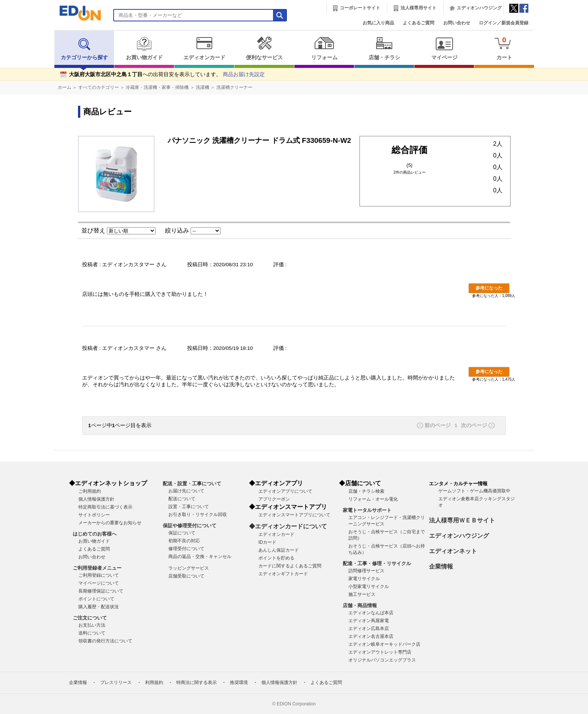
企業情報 (441, 566)
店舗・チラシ (384, 48)
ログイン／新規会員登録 (504, 23)
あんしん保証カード (279, 550)
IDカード (267, 542)
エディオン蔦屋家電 (369, 621)
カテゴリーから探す (84, 48)
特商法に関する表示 (196, 682)
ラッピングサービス (189, 568)
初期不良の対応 (184, 541)
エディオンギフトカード (283, 574)
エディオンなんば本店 (371, 613)
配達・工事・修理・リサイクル (377, 563)
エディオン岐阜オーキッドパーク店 (384, 644)
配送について (182, 499)
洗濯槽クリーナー (234, 87)
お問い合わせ (457, 23)
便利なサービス (264, 48)
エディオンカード (204, 48)
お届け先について (186, 491)
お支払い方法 (92, 625)
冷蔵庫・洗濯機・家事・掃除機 (157, 87)
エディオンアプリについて (285, 491)
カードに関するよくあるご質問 (290, 566)
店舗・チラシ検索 (366, 491)
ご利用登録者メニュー (97, 568)
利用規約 (154, 682)
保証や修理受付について (190, 526)
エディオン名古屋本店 (371, 636)
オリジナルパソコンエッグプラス (382, 660)
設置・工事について (189, 507)
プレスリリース (116, 682)
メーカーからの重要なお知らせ (110, 523)
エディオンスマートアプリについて (294, 515)
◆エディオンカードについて (288, 526)
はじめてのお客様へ (95, 534)
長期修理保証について (101, 591)
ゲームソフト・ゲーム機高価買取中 (474, 491)
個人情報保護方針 (96, 499)
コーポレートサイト (360, 8)
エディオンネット (453, 551)
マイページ (444, 48)
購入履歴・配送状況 (99, 607)
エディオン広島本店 (369, 628)
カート (504, 48)
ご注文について (90, 618)
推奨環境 (239, 682)
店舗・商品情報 (360, 605)
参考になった (489, 288)
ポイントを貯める (276, 558)
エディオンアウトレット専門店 (380, 652)
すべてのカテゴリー (99, 87)
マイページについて (99, 583)
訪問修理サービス (366, 571)
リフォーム (324, 48)
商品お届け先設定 (244, 74)
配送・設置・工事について (192, 484)
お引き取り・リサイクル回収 (198, 514)
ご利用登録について (99, 575)
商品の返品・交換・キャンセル (200, 556)
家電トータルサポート (367, 510)
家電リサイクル (364, 579)
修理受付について (186, 549)
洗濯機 (202, 87)
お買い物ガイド (144, 48)
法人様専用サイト (418, 8)
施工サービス (362, 594)
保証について (182, 533)
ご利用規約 (90, 491)
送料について (92, 633)
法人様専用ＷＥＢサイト (462, 520)
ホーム (64, 87)
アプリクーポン (274, 499)
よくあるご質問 (418, 23)
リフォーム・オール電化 (373, 499)
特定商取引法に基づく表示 (105, 507)
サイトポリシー (94, 515)
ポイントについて (96, 599)
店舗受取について (186, 576)
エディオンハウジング (479, 8)
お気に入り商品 (378, 23)
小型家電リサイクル (369, 586)
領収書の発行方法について (105, 641)
